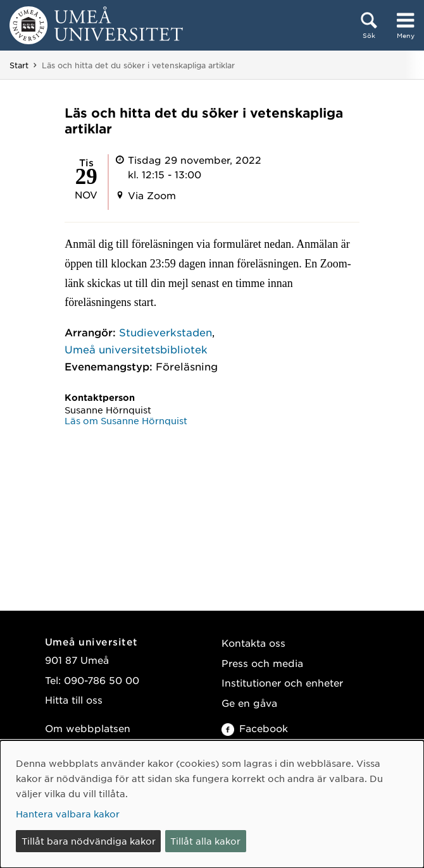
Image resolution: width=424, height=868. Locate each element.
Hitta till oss (74, 700)
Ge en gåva (249, 703)
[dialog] (212, 804)
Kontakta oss (253, 643)
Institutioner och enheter (282, 682)
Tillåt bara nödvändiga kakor (89, 841)
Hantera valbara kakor (68, 814)
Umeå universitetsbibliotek (136, 349)
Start (19, 65)
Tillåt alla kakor (205, 841)
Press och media (262, 663)
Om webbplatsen (88, 728)
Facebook (255, 728)
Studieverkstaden (165, 332)
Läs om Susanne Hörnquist (126, 420)
